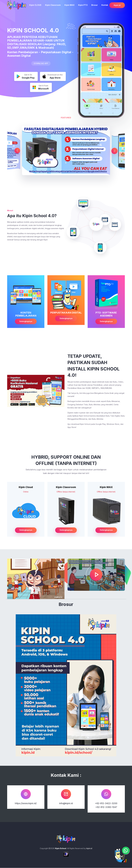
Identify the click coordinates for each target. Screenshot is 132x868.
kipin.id (89, 848)
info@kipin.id (66, 803)
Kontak (105, 5)
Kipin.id (117, 5)
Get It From (41, 88)
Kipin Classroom (53, 5)
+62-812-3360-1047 (106, 807)
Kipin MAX (69, 5)
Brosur (95, 5)
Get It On (26, 77)
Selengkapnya (26, 321)
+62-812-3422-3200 (106, 803)
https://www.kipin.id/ (26, 803)
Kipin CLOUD (35, 5)
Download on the (53, 77)
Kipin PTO (83, 5)
